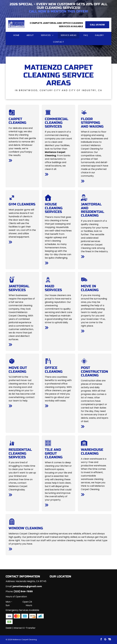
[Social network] (110, 640)
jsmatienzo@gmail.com (27, 586)
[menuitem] (16, 35)
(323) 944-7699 (23, 591)
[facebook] (101, 640)
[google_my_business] (105, 640)
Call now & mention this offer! (58, 11)
